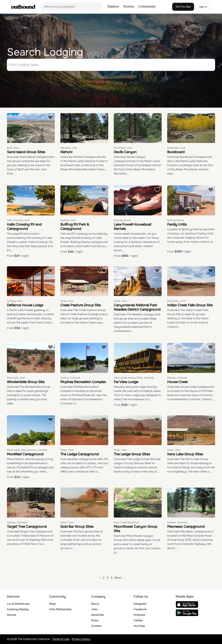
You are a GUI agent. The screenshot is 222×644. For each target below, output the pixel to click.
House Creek (177, 382)
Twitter (138, 620)
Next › (119, 578)
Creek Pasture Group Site (81, 305)
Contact (96, 626)
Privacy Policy (81, 639)
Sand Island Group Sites (26, 152)
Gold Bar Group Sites (77, 527)
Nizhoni (66, 152)
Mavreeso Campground (186, 527)
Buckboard (176, 152)
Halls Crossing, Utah (18, 220)
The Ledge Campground (80, 454)
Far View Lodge (126, 382)
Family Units (177, 224)
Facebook (140, 609)
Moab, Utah (67, 301)
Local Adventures (18, 604)
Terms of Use (61, 639)
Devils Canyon (125, 152)
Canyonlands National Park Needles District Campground (137, 308)
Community (147, 7)
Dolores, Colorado (70, 378)
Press (95, 620)
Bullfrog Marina (122, 220)
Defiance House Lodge (25, 305)
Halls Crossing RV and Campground (24, 227)
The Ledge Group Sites (132, 454)
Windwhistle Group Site (26, 382)
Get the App (183, 7)
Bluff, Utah (13, 148)
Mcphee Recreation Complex (83, 382)
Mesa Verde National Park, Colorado (134, 378)
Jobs (94, 609)
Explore (113, 7)
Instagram (140, 604)
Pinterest (139, 615)
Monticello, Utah (123, 148)
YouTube (139, 626)
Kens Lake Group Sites (185, 454)
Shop (52, 604)
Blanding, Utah (69, 148)
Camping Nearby (18, 609)
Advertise (97, 615)
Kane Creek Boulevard (126, 522)
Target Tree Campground (27, 527)
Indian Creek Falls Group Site (190, 305)
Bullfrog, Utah (68, 220)
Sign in (203, 7)
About (95, 604)
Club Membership (60, 609)
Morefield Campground (25, 454)
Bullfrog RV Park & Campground (75, 227)
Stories (129, 7)
